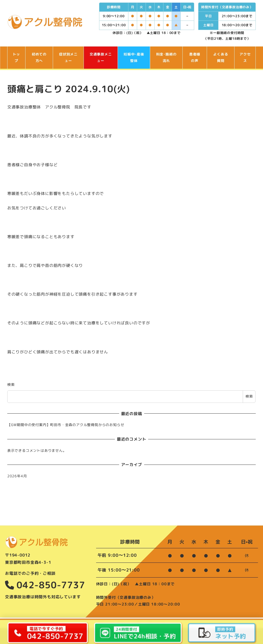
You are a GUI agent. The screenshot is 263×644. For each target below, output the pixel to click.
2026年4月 (17, 476)
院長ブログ (106, 623)
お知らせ (123, 623)
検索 (11, 385)
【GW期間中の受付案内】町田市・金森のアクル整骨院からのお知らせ (66, 425)
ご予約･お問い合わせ (149, 623)
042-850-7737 (45, 585)
